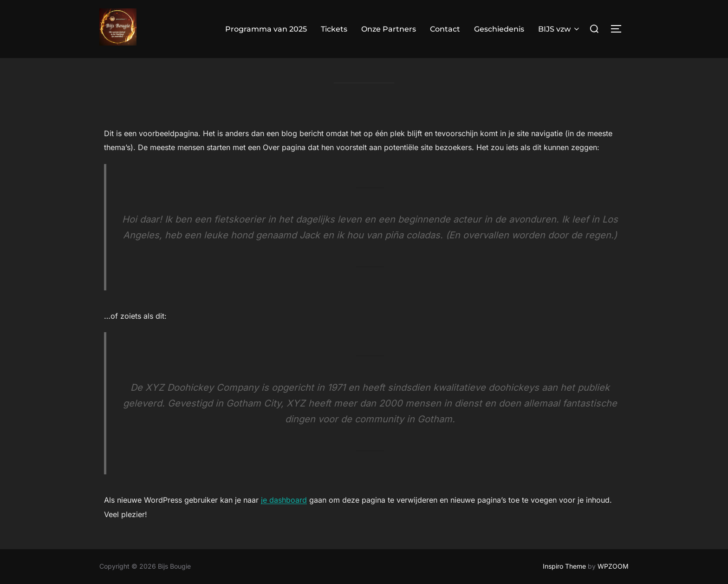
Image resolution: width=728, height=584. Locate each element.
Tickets (334, 29)
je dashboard (284, 518)
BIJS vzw (559, 29)
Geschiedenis (499, 29)
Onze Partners (389, 29)
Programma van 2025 (266, 29)
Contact (445, 29)
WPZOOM (613, 566)
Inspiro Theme (564, 566)
